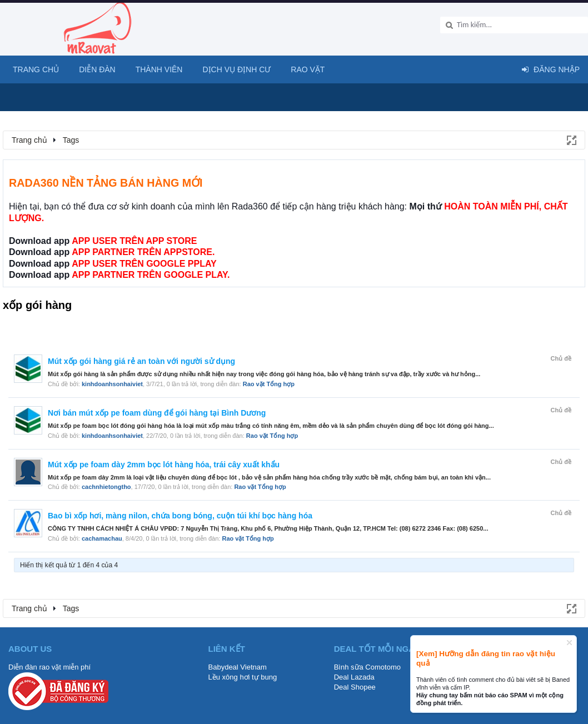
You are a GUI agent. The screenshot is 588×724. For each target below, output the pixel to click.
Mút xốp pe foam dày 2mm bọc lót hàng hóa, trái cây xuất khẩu (164, 465)
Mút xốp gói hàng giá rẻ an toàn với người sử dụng (141, 361)
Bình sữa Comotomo (367, 667)
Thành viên (159, 69)
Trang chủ (36, 69)
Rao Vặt (308, 69)
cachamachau (102, 538)
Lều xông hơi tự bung (243, 677)
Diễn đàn (97, 69)
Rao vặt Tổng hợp (269, 384)
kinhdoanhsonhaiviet (112, 384)
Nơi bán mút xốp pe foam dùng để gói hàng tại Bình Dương (157, 413)
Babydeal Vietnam (238, 667)
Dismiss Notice (569, 643)
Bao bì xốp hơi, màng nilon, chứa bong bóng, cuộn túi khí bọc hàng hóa (180, 516)
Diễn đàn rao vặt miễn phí (49, 667)
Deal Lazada (354, 677)
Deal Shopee (355, 687)
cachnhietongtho (106, 487)
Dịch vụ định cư (236, 69)
